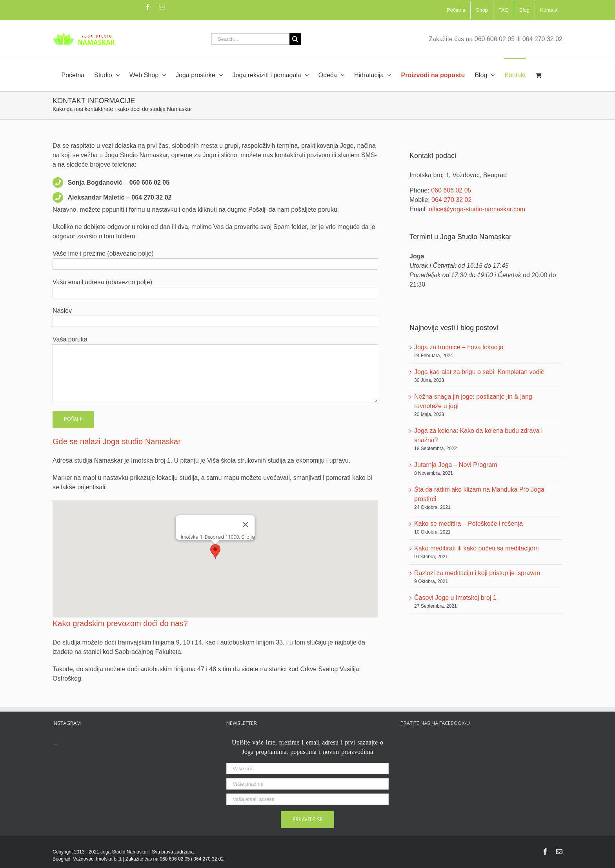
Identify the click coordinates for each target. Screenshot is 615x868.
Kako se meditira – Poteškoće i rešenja (469, 524)
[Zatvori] (246, 525)
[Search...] (250, 39)
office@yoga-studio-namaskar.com (477, 209)
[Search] (295, 39)
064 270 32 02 (451, 200)
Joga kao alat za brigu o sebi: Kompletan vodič (479, 372)
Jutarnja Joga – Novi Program (456, 465)
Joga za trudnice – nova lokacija (459, 347)
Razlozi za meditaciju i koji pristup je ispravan (477, 573)
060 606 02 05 (451, 190)
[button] (215, 551)
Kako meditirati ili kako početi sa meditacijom (476, 548)
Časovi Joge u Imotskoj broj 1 (455, 598)
